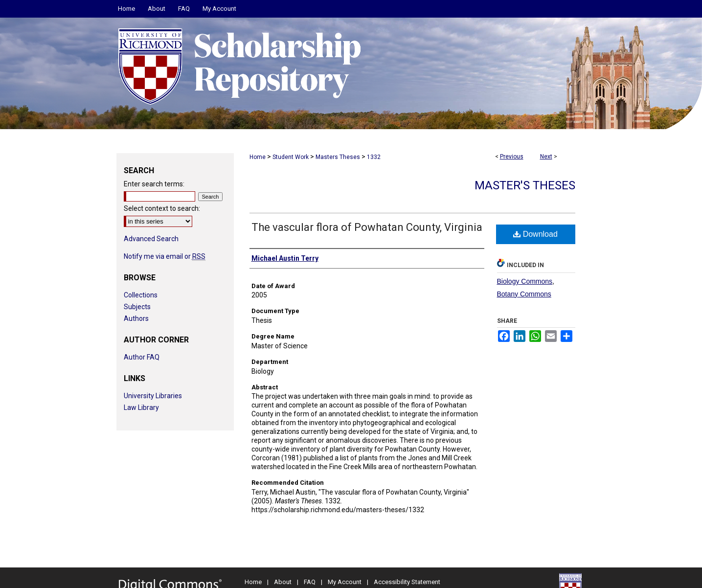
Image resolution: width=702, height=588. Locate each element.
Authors (136, 318)
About (283, 582)
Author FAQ (142, 357)
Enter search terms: (154, 184)
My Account (345, 582)
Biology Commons (525, 281)
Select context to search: (162, 208)
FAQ (310, 582)
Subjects (137, 307)
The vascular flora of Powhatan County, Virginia (367, 227)
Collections (141, 295)
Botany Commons (524, 294)
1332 (374, 157)
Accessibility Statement (407, 582)
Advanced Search (151, 239)
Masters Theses (338, 157)
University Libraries (153, 396)
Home (258, 157)
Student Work (291, 157)
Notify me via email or (165, 256)
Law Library (141, 407)
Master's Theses (525, 185)
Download (535, 234)
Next (546, 157)
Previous (512, 157)
